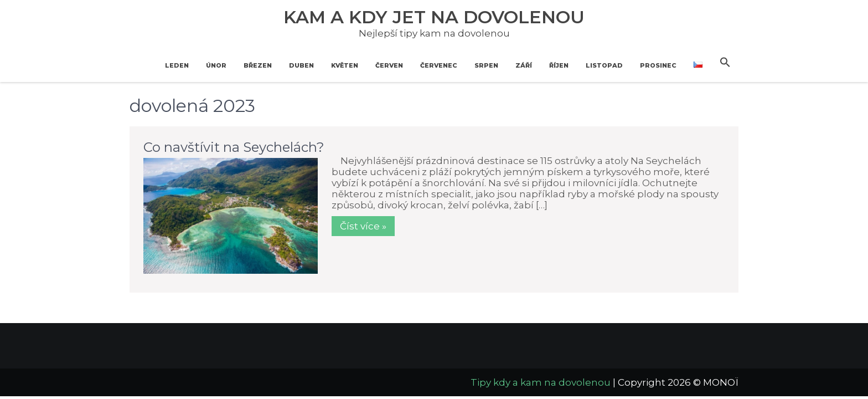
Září (524, 65)
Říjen (559, 65)
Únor (216, 65)
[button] (725, 63)
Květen (345, 65)
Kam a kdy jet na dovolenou (434, 17)
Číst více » (363, 226)
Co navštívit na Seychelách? (234, 147)
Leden (177, 65)
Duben (301, 65)
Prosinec (658, 65)
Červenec (439, 65)
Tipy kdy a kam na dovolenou (541, 382)
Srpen (486, 65)
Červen (389, 65)
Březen (258, 65)
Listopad (604, 65)
